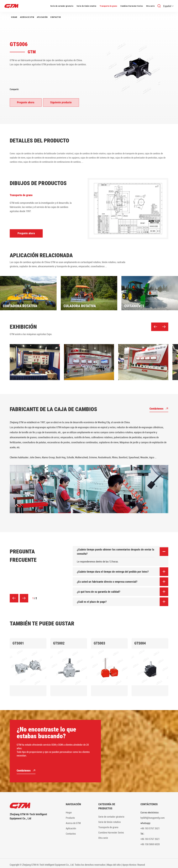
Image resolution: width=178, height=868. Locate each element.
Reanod (141, 865)
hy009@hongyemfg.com (153, 818)
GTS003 (99, 643)
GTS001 (18, 643)
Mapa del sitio (114, 865)
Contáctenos (159, 409)
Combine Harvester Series (132, 6)
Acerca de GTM (27, 17)
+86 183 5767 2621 (150, 828)
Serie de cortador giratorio (62, 6)
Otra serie (150, 6)
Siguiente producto (61, 102)
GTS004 (140, 643)
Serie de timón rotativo (86, 6)
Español (168, 6)
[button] (155, 327)
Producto (70, 818)
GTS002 (59, 643)
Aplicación (42, 17)
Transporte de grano (108, 6)
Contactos (56, 17)
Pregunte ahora (26, 102)
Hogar (14, 17)
